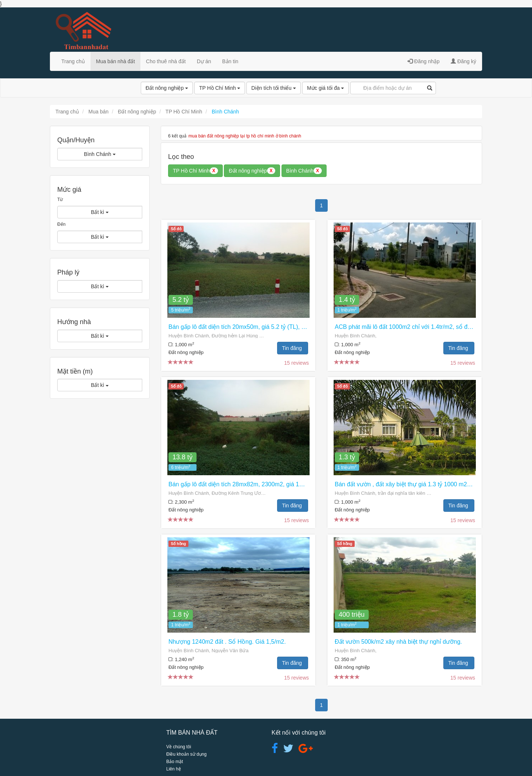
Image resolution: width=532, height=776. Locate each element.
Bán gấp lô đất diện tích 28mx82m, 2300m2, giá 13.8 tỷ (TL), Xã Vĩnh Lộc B (268, 484)
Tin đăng (293, 348)
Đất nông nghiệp (167, 88)
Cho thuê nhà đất (166, 61)
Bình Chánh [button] (304, 171)
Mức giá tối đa (325, 88)
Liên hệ (174, 769)
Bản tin (230, 61)
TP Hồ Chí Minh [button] (195, 171)
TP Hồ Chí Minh (220, 88)
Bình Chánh (100, 154)
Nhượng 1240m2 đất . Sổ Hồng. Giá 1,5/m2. (227, 642)
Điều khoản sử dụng (186, 754)
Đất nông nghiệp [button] (252, 171)
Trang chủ (73, 61)
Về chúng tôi (179, 747)
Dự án (204, 61)
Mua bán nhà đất (115, 61)
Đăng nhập (424, 61)
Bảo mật (175, 762)
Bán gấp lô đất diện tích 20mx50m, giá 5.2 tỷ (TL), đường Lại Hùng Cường (267, 327)
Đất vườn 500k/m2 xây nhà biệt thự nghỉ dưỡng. (398, 642)
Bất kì (100, 212)
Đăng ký (463, 61)
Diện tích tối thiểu (274, 88)
